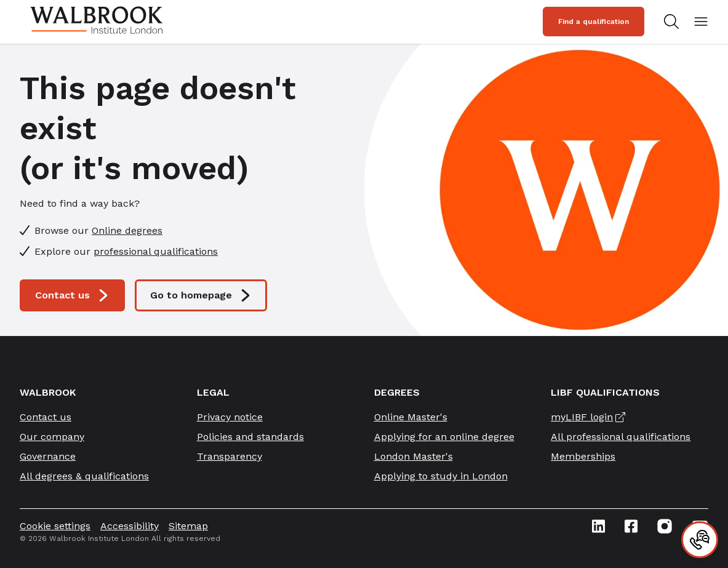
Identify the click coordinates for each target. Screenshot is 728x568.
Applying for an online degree (444, 437)
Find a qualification (594, 22)
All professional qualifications (621, 437)
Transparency (230, 456)
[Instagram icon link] (665, 526)
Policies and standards (250, 437)
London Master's (414, 456)
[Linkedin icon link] (598, 526)
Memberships (583, 456)
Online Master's (411, 417)
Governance (48, 456)
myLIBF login (582, 417)
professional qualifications (156, 251)
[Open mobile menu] (701, 22)
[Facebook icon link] (631, 526)
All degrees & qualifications (84, 476)
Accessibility (130, 526)
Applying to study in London (441, 476)
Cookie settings (55, 526)
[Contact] (700, 540)
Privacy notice (230, 417)
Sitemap (188, 526)
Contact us (72, 295)
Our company (52, 437)
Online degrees (127, 230)
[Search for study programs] (669, 22)
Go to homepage (201, 295)
